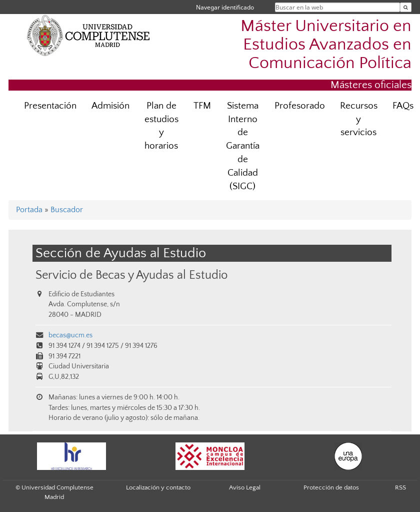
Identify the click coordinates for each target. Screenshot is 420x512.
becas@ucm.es (70, 335)
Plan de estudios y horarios (161, 126)
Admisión (110, 106)
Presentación (50, 106)
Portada (29, 210)
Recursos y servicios (359, 119)
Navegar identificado (225, 7)
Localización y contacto (158, 487)
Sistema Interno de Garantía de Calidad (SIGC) (243, 146)
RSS (400, 487)
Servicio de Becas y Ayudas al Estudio (131, 275)
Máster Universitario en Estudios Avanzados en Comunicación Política (326, 45)
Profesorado (300, 106)
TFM (202, 106)
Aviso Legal (245, 487)
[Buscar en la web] (406, 7)
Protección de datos (331, 487)
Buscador (67, 210)
